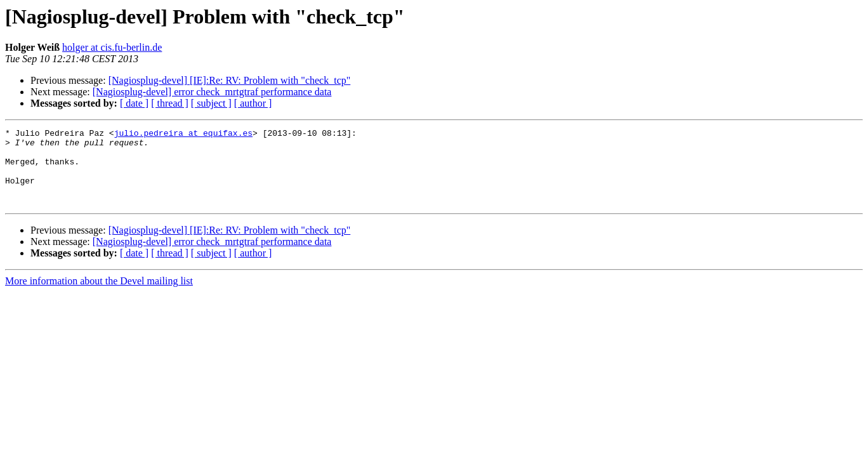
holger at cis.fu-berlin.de (112, 47)
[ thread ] (170, 103)
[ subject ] (211, 103)
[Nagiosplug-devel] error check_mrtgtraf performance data (212, 92)
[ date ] (134, 103)
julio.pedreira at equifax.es (183, 135)
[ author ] (253, 103)
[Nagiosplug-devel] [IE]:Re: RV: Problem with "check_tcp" (230, 80)
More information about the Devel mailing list (99, 296)
